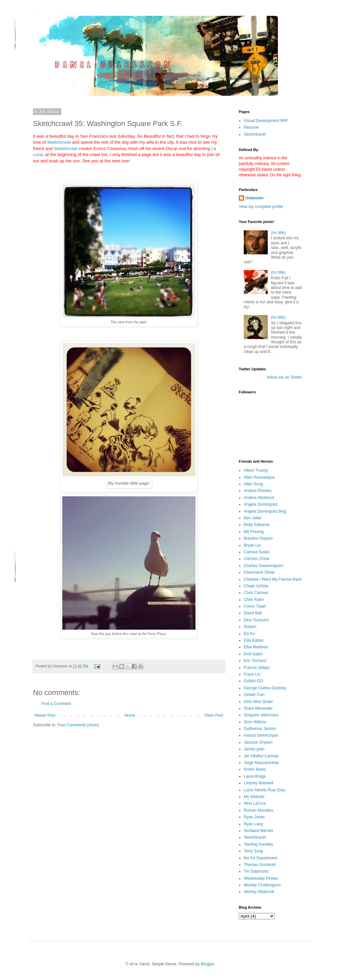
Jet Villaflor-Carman (261, 756)
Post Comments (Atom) (78, 725)
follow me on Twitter (284, 377)
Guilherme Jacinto (260, 729)
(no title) (278, 233)
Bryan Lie (252, 545)
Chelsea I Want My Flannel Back (273, 579)
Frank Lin (252, 674)
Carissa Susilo (257, 552)
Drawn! (250, 627)
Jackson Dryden (258, 742)
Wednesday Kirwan (261, 878)
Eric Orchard (255, 661)
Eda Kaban (254, 640)
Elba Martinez (256, 647)
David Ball (253, 613)
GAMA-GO (253, 681)
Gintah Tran (254, 695)
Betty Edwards (257, 525)
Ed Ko (249, 634)
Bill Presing (254, 532)
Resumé (251, 127)
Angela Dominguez (261, 504)
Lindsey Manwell (259, 783)
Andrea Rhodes (258, 491)
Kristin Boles (255, 769)
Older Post (214, 715)
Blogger (208, 964)
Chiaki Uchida (256, 586)
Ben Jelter (253, 518)
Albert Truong (256, 470)
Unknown (254, 198)
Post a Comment (56, 704)
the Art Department (261, 858)
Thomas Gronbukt (260, 865)
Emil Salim (253, 654)
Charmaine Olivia (259, 572)
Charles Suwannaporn (264, 566)
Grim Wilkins (255, 722)
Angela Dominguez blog (265, 511)
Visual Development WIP (266, 121)
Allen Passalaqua (259, 477)
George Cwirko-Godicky (265, 688)
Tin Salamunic (256, 871)
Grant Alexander (258, 708)
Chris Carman (256, 593)
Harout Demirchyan (261, 735)
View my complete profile (261, 207)
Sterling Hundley (258, 844)
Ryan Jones (254, 817)
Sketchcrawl (59, 142)
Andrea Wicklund (259, 498)
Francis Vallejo (257, 668)
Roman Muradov (259, 810)
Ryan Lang (253, 824)
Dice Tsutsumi (256, 620)
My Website (254, 797)
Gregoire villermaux (261, 715)
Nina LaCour (255, 803)
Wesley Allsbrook (259, 892)
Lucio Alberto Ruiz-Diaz (265, 790)
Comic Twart (255, 606)
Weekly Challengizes (262, 885)
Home (130, 715)
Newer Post (45, 715)
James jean (254, 749)
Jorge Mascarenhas (261, 763)
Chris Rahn (254, 600)
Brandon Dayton (258, 538)
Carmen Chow (257, 559)
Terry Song (253, 851)
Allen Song (253, 484)
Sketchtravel (255, 134)
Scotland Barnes (258, 831)
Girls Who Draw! (258, 702)
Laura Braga (255, 776)
